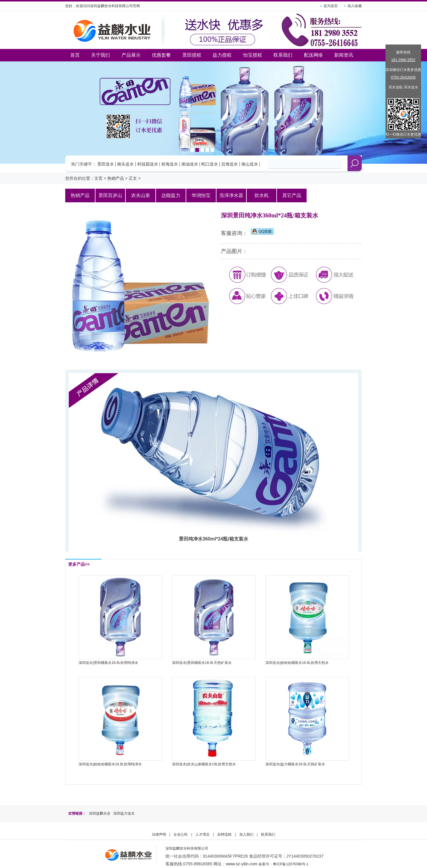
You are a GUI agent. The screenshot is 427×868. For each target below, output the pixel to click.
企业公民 (181, 834)
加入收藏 (355, 6)
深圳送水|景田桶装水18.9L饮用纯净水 (108, 663)
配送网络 (313, 55)
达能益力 (171, 195)
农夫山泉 (141, 195)
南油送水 (190, 164)
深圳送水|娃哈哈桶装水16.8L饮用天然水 (297, 663)
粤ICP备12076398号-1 (291, 864)
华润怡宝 (201, 195)
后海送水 (230, 164)
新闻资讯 (344, 55)
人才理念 (203, 834)
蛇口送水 (210, 164)
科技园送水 (148, 164)
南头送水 (125, 164)
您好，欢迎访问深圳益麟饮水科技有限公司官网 (103, 6)
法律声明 (159, 834)
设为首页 (331, 6)
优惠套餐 (161, 55)
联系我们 (283, 55)
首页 (75, 55)
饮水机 (262, 195)
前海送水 (170, 164)
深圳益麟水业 (100, 813)
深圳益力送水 (124, 813)
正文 (133, 178)
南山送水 (250, 164)
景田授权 (192, 55)
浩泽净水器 (231, 195)
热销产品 (116, 178)
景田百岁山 (110, 195)
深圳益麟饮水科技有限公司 (187, 848)
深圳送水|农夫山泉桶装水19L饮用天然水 (204, 764)
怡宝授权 (253, 55)
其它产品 (292, 195)
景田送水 (106, 164)
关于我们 (101, 55)
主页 (98, 178)
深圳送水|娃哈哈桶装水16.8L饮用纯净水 (110, 764)
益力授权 (222, 55)
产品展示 (131, 55)
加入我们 (246, 834)
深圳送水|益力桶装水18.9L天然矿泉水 (295, 764)
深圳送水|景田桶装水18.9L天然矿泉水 (202, 663)
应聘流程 (224, 834)
